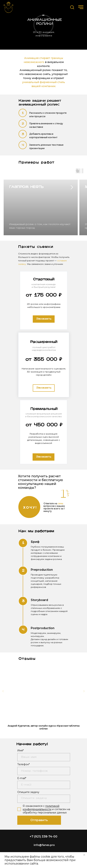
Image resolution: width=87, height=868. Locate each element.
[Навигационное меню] (81, 7)
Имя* (20, 750)
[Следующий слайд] (84, 691)
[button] (72, 7)
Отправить (39, 820)
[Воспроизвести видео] (43, 691)
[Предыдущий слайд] (3, 691)
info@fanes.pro (44, 845)
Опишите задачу (28, 792)
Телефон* (23, 764)
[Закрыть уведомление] (84, 855)
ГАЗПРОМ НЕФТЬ (26, 187)
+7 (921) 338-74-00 (43, 837)
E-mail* (22, 778)
